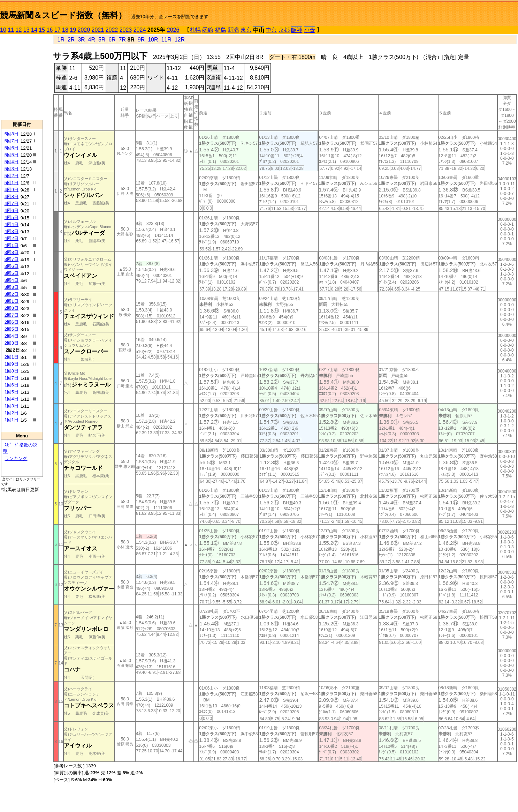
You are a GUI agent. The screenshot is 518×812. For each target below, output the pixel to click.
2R (71, 40)
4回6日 (12, 210)
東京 (246, 30)
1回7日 (12, 378)
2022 (112, 30)
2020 (84, 30)
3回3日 (12, 287)
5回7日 (12, 141)
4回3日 (12, 231)
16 (50, 30)
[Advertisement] (22, 77)
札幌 (195, 30)
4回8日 (12, 197)
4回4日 (12, 224)
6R (112, 40)
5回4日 (12, 162)
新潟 (233, 30)
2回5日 (12, 329)
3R (81, 40)
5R (102, 40)
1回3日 (12, 406)
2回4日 (12, 336)
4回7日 (12, 204)
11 (11, 30)
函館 (208, 30)
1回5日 (12, 392)
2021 (98, 30)
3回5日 (12, 273)
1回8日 (12, 371)
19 (73, 30)
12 (19, 30)
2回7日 (12, 315)
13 (26, 30)
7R (122, 40)
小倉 (310, 30)
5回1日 (12, 183)
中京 (271, 30)
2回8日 (12, 308)
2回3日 (12, 343)
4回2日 (12, 238)
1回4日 (12, 399)
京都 (284, 30)
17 (58, 30)
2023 (126, 30)
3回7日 (12, 259)
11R (166, 40)
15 (42, 30)
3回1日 (12, 301)
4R (92, 40)
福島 (221, 30)
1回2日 (12, 413)
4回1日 (12, 245)
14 (34, 30)
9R (141, 40)
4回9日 (12, 190)
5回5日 (12, 155)
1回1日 (12, 420)
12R (180, 40)
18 (65, 30)
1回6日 (12, 385)
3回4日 (12, 280)
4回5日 (12, 217)
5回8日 (12, 134)
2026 (173, 30)
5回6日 (12, 148)
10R (153, 40)
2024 (140, 30)
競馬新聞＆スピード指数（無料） (63, 15)
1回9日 (12, 364)
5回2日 (12, 176)
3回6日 (12, 266)
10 (3, 30)
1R (61, 40)
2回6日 (12, 322)
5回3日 (12, 169)
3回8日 (12, 252)
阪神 (297, 30)
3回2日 (12, 294)
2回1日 (12, 357)
